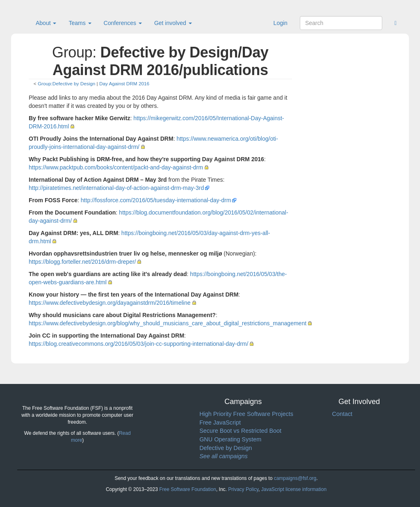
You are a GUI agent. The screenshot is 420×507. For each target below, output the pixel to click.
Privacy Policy (243, 489)
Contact (342, 414)
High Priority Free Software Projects (246, 414)
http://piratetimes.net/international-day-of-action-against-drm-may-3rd (116, 188)
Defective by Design (226, 448)
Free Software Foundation (188, 489)
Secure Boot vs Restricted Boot (240, 431)
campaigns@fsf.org (295, 478)
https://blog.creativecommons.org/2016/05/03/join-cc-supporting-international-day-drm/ (138, 344)
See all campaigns (224, 456)
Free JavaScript (220, 422)
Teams (80, 23)
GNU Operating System (230, 439)
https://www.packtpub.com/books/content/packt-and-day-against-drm (116, 167)
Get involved (173, 23)
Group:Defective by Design (66, 83)
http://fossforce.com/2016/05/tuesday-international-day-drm (156, 200)
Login (281, 23)
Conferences (123, 23)
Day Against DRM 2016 (124, 83)
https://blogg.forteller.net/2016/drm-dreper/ (82, 262)
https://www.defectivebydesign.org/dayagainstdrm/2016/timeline (110, 303)
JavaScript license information (294, 489)
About (46, 23)
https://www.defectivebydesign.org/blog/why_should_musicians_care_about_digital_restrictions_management (168, 323)
